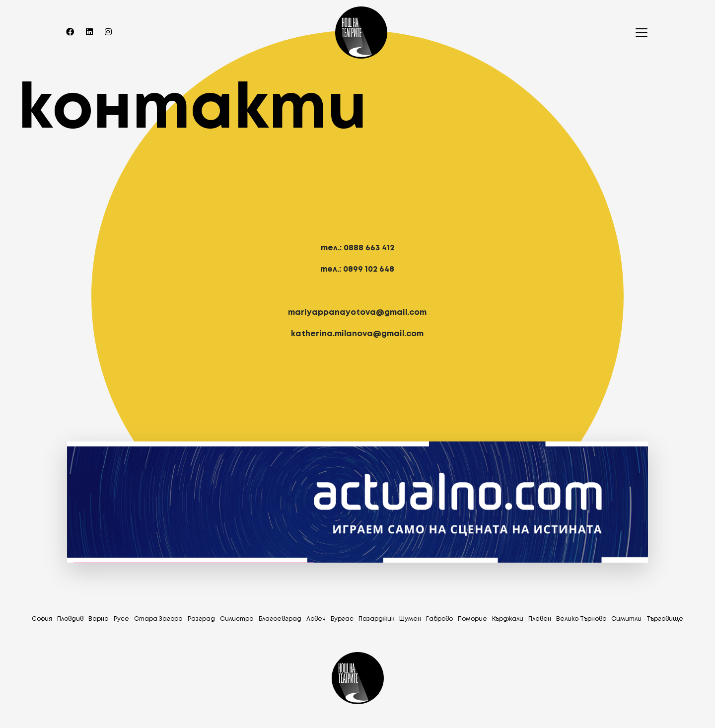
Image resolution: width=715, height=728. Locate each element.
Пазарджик (376, 619)
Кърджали (508, 619)
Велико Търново (581, 619)
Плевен (540, 619)
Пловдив (70, 619)
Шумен (410, 619)
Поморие (472, 619)
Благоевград (280, 619)
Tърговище (665, 619)
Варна (99, 619)
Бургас (342, 619)
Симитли (626, 619)
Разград (201, 619)
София (42, 619)
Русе (121, 619)
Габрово (439, 619)
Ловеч (316, 619)
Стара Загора (158, 619)
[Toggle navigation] (639, 33)
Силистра (237, 619)
